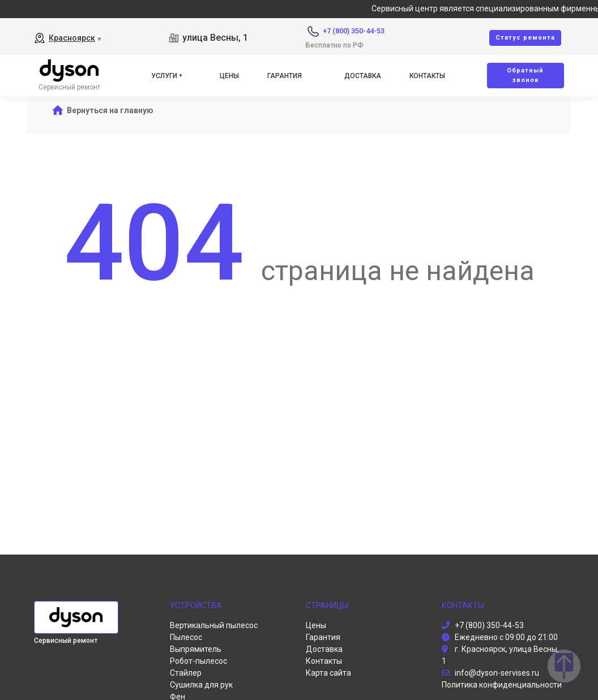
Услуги (164, 76)
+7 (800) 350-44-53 (354, 31)
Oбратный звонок (525, 75)
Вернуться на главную (110, 110)
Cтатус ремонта (525, 38)
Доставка (363, 76)
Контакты (427, 76)
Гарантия (285, 76)
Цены (229, 76)
